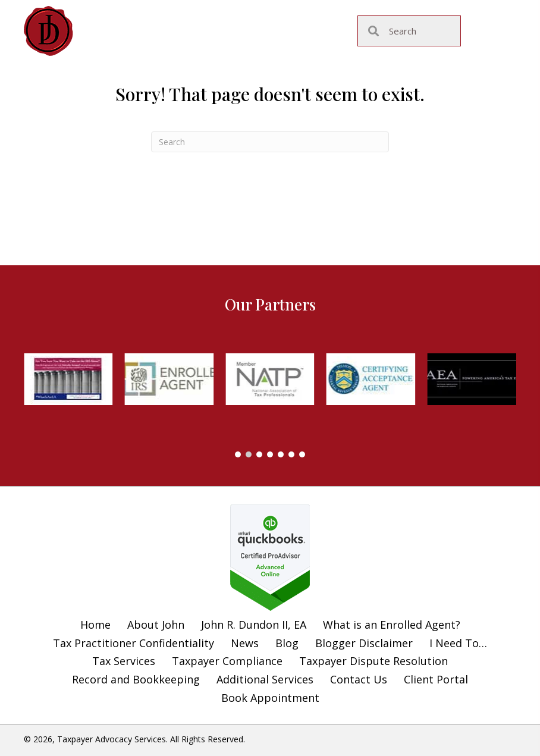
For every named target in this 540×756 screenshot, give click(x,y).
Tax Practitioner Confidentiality (134, 643)
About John (156, 625)
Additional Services (265, 679)
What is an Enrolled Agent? (392, 625)
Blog (287, 643)
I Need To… (458, 643)
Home (95, 625)
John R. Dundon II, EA (254, 625)
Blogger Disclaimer (364, 643)
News (245, 643)
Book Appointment (270, 698)
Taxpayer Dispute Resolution (373, 661)
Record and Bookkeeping (136, 679)
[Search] (270, 142)
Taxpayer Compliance (227, 661)
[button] (238, 454)
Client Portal (436, 679)
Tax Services (124, 661)
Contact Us (359, 679)
